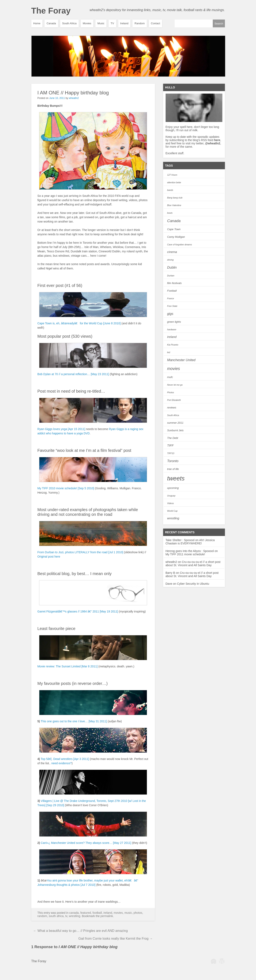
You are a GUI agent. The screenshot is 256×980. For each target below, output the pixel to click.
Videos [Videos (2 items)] (171, 503)
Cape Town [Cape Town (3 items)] (174, 229)
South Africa (69, 23)
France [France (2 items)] (171, 298)
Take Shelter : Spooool (180, 540)
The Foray (51, 11)
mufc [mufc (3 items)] (170, 377)
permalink (107, 916)
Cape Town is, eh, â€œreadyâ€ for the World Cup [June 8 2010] (79, 323)
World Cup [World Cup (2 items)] (172, 511)
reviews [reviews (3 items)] (172, 408)
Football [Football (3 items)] (172, 291)
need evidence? (61, 763)
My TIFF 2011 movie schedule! (185, 554)
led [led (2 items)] (169, 352)
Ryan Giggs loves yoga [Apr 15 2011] (61, 429)
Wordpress (222, 961)
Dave (169, 584)
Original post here (49, 557)
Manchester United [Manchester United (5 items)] (181, 360)
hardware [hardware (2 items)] (172, 329)
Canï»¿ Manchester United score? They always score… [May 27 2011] (86, 843)
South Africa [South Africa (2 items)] (173, 415)
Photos (138, 913)
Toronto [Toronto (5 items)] (173, 461)
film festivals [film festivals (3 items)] (174, 283)
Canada (51, 23)
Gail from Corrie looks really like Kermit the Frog (116, 939)
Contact (156, 23)
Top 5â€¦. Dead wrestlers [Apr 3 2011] (65, 759)
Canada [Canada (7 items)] (174, 221)
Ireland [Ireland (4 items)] (172, 337)
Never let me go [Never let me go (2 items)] (175, 385)
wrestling (75, 916)
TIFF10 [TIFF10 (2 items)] (171, 453)
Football (97, 913)
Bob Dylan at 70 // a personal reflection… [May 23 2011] (73, 374)
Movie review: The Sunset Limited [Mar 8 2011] (68, 666)
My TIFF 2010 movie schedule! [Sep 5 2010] (66, 488)
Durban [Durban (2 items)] (171, 276)
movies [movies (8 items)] (174, 369)
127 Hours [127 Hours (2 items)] (172, 175)
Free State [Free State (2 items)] (172, 306)
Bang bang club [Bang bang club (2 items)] (175, 198)
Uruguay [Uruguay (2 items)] (171, 496)
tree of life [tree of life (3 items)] (173, 469)
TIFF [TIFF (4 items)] (170, 445)
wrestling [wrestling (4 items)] (173, 518)
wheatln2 (74, 98)
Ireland (124, 23)
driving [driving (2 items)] (170, 260)
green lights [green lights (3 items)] (174, 322)
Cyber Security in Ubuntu (193, 584)
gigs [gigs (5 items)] (170, 314)
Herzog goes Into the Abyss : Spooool (190, 551)
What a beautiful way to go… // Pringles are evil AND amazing (81, 931)
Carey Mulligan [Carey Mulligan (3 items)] (176, 237)
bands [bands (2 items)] (170, 190)
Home (37, 23)
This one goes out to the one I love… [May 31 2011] (74, 721)
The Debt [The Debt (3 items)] (173, 438)
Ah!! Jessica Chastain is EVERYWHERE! (190, 542)
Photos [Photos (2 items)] (171, 392)
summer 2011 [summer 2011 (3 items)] (175, 423)
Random (140, 23)
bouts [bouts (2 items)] (170, 213)
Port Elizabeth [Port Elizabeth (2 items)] (174, 400)
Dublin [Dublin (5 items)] (172, 267)
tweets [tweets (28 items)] (176, 478)
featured (86, 913)
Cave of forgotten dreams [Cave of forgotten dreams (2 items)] (180, 245)
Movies (87, 23)
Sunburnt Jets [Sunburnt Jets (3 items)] (175, 430)
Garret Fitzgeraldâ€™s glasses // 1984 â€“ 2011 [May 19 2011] (78, 611)
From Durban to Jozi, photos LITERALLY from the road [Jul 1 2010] (80, 552)
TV (112, 23)
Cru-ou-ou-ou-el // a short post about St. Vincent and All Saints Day (193, 564)
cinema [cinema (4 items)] (172, 252)
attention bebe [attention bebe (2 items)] (174, 182)
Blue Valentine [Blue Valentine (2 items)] (174, 205)
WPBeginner (214, 961)
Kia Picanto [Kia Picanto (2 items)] (173, 345)
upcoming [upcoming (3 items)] (173, 488)
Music (101, 23)
